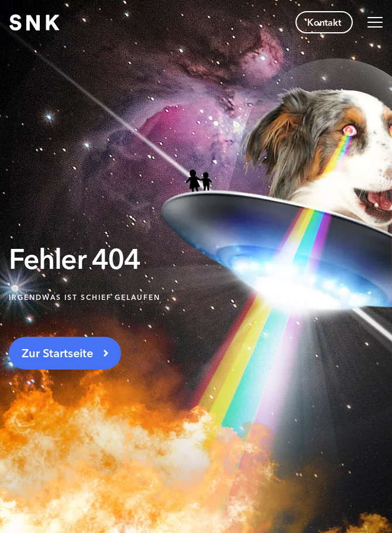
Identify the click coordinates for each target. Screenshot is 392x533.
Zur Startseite (57, 353)
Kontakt (324, 22)
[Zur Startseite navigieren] (35, 22)
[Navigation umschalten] (375, 22)
